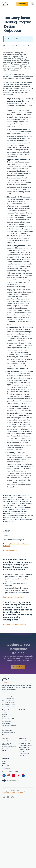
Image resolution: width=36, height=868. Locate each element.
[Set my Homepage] (4, 780)
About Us (6, 759)
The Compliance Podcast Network (16, 545)
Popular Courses (8, 710)
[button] (32, 4)
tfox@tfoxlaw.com (10, 550)
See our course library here (13, 597)
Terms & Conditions (17, 793)
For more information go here (14, 624)
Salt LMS (22, 710)
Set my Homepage (13, 780)
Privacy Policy (7, 793)
